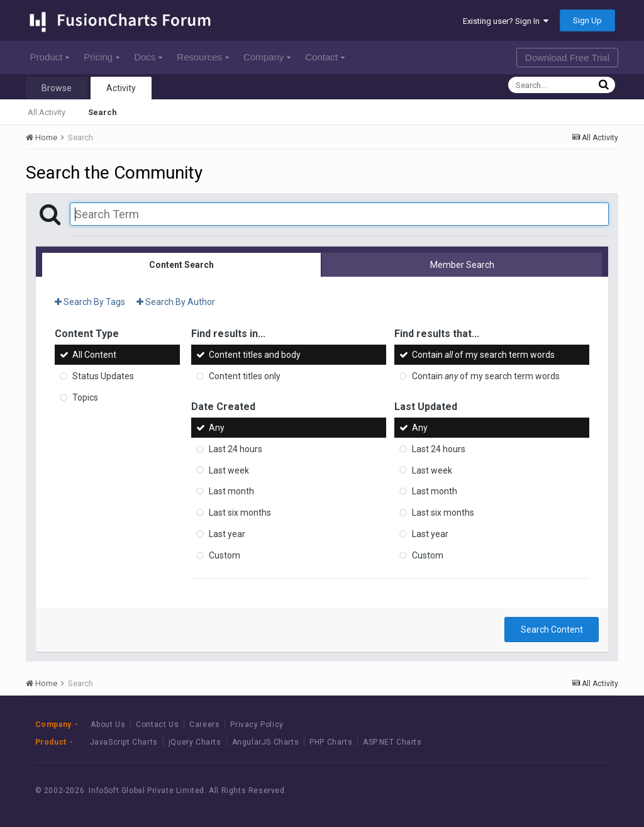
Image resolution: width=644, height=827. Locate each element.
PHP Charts (331, 742)
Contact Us (157, 724)
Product (50, 57)
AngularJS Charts (266, 742)
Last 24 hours (236, 449)
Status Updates (103, 376)
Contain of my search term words (483, 355)
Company (267, 57)
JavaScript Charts (124, 742)
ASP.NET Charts (392, 742)
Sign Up (587, 20)
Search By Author (176, 302)
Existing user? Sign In (506, 21)
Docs (148, 57)
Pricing (102, 57)
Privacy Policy (257, 724)
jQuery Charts (195, 742)
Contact (325, 57)
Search (103, 112)
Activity (121, 88)
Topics (85, 397)
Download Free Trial (567, 58)
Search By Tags (90, 302)
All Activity (47, 112)
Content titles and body (255, 355)
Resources (203, 57)
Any (217, 428)
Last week (229, 470)
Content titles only (245, 376)
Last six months (240, 513)
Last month (231, 491)
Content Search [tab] (181, 265)
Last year (227, 534)
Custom (225, 555)
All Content (94, 355)
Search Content (552, 630)
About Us (108, 724)
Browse (57, 88)
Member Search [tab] (462, 265)
